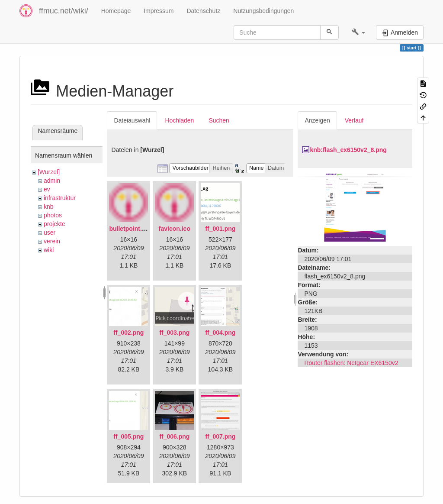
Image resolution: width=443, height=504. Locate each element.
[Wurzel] (49, 172)
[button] (358, 32)
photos (53, 215)
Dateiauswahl (132, 120)
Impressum (159, 11)
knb (49, 207)
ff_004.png (220, 333)
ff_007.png (220, 436)
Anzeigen (317, 120)
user (50, 233)
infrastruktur (60, 198)
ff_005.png (128, 436)
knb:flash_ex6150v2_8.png (348, 150)
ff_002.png (128, 333)
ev (47, 189)
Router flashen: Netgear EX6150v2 (351, 363)
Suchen (219, 120)
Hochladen (179, 120)
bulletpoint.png (131, 229)
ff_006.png (174, 436)
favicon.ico (175, 229)
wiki (49, 250)
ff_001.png (220, 229)
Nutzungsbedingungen (263, 11)
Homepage (116, 11)
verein (52, 241)
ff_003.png (174, 333)
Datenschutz (203, 11)
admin (52, 181)
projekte (55, 224)
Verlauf (354, 120)
